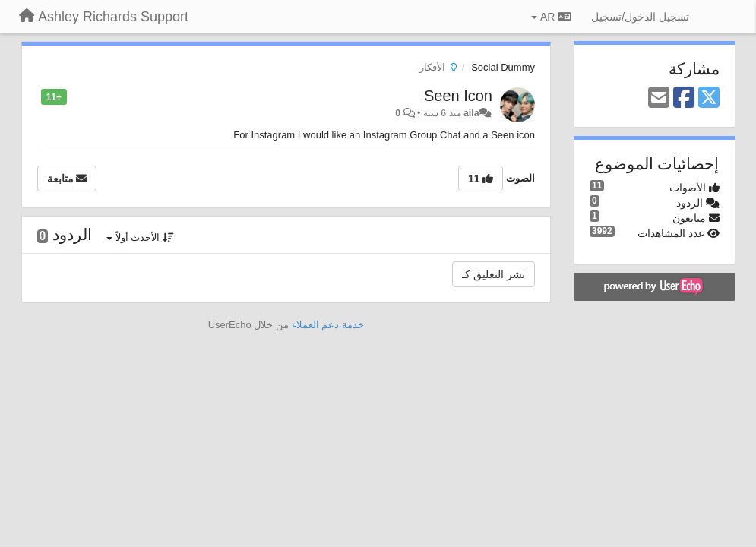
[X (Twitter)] (709, 98)
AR (551, 17)
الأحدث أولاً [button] (140, 237)
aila (471, 113)
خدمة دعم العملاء (328, 325)
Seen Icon (458, 96)
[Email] (659, 98)
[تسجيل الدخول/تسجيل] (640, 17)
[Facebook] (684, 98)
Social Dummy (503, 67)
